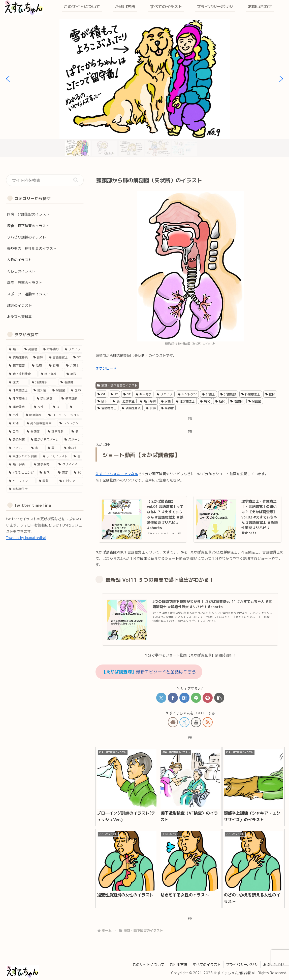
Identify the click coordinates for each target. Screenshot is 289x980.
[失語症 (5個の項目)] (34, 431)
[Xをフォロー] (184, 722)
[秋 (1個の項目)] (77, 472)
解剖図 (255, 401)
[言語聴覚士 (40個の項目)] (58, 357)
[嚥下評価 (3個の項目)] (19, 464)
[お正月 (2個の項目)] (46, 472)
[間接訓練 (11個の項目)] (34, 415)
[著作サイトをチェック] (173, 722)
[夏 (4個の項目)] (53, 448)
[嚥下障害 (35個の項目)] (18, 365)
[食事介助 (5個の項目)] (57, 431)
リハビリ (165, 394)
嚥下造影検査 (124, 401)
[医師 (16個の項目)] (76, 390)
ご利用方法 (178, 965)
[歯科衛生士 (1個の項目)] (45, 489)
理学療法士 (185, 401)
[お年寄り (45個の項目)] (51, 349)
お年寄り (144, 394)
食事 (151, 408)
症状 (220, 401)
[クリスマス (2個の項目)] (70, 464)
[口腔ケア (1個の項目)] (70, 481)
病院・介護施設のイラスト (28, 214)
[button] (219, 698)
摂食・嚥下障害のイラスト (117, 385)
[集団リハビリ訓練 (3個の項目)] (23, 456)
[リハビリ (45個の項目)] (73, 349)
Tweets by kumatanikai (26, 538)
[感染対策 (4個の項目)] (17, 440)
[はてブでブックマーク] (184, 698)
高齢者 (167, 408)
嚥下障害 (148, 401)
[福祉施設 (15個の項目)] (46, 398)
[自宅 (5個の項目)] (15, 431)
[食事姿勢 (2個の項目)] (43, 464)
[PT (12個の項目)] (75, 407)
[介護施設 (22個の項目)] (43, 382)
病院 (205, 401)
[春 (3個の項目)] (77, 456)
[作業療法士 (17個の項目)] (18, 390)
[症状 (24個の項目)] (18, 382)
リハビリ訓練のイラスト (26, 237)
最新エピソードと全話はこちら (149, 672)
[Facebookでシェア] (173, 698)
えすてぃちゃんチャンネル (117, 474)
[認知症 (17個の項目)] (40, 390)
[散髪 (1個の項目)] (46, 481)
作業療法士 (251, 394)
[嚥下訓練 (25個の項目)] (51, 374)
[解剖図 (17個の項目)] (59, 390)
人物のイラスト (19, 260)
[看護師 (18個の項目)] (71, 382)
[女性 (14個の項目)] (40, 407)
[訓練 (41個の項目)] (38, 357)
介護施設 (228, 394)
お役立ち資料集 (19, 317)
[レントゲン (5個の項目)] (70, 423)
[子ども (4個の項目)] (17, 448)
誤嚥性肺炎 (131, 408)
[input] (45, 180)
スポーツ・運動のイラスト (28, 294)
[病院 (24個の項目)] (74, 374)
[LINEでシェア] (196, 698)
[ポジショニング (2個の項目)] (21, 472)
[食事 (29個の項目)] (55, 365)
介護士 (208, 394)
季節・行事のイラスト (25, 283)
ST (127, 394)
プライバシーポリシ (242, 965)
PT (114, 394)
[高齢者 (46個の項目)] (31, 349)
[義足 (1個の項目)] (63, 472)
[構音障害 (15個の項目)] (19, 407)
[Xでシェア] (161, 698)
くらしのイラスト (21, 271)
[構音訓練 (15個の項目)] (71, 398)
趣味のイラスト (19, 305)
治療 (166, 401)
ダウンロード (106, 368)
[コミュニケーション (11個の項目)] (65, 415)
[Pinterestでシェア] (208, 698)
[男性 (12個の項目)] (14, 415)
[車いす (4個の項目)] (72, 448)
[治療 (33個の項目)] (38, 365)
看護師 (237, 401)
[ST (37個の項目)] (77, 357)
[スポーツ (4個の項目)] (73, 440)
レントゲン (187, 394)
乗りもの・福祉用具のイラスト (32, 248)
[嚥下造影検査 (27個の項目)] (22, 374)
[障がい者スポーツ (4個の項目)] (45, 440)
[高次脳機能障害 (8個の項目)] (40, 423)
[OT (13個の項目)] (59, 407)
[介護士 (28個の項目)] (74, 365)
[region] (144, 88)
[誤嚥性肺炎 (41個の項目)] (18, 357)
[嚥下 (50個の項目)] (14, 349)
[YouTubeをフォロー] (196, 722)
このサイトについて (148, 965)
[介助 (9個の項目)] (15, 423)
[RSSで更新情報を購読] (208, 722)
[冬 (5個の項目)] (76, 431)
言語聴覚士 (107, 408)
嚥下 (102, 401)
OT (101, 394)
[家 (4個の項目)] (37, 448)
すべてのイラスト (207, 965)
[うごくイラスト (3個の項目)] (56, 456)
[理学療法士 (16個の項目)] (20, 398)
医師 (270, 394)
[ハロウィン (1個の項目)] (21, 481)
